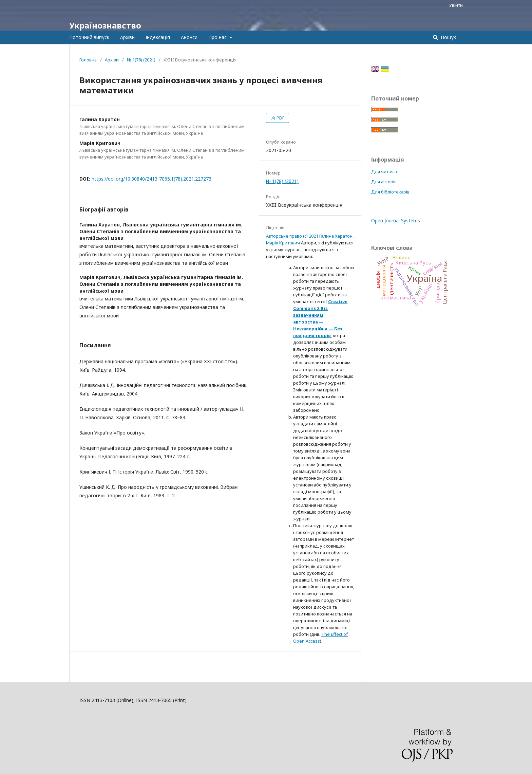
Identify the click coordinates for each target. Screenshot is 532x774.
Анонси (189, 37)
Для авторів (384, 182)
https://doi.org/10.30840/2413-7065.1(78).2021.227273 (151, 179)
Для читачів (384, 171)
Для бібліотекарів (390, 192)
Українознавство (105, 25)
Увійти (456, 5)
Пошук (448, 37)
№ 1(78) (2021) (141, 60)
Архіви (127, 37)
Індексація (158, 37)
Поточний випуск (89, 37)
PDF (280, 118)
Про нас (218, 37)
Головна (88, 60)
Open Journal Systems (396, 220)
